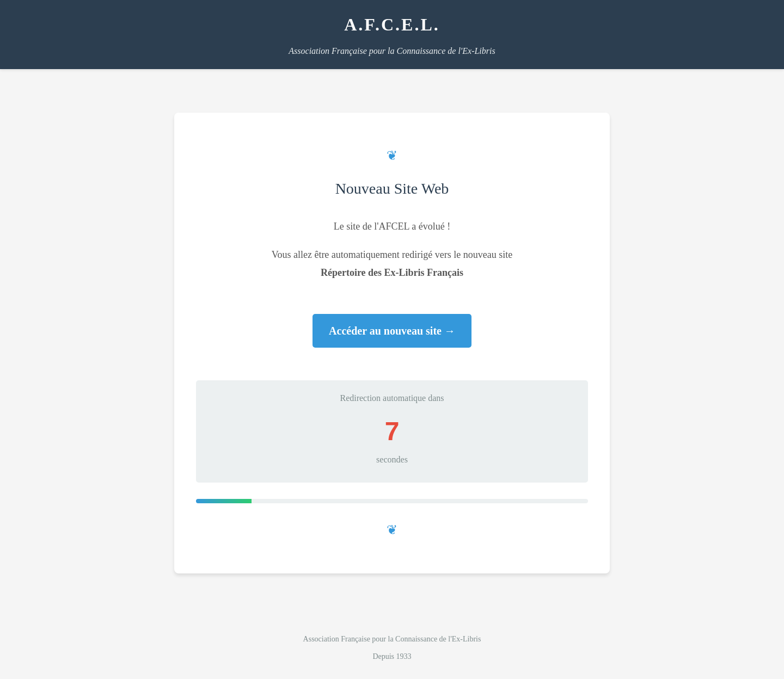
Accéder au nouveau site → (392, 331)
